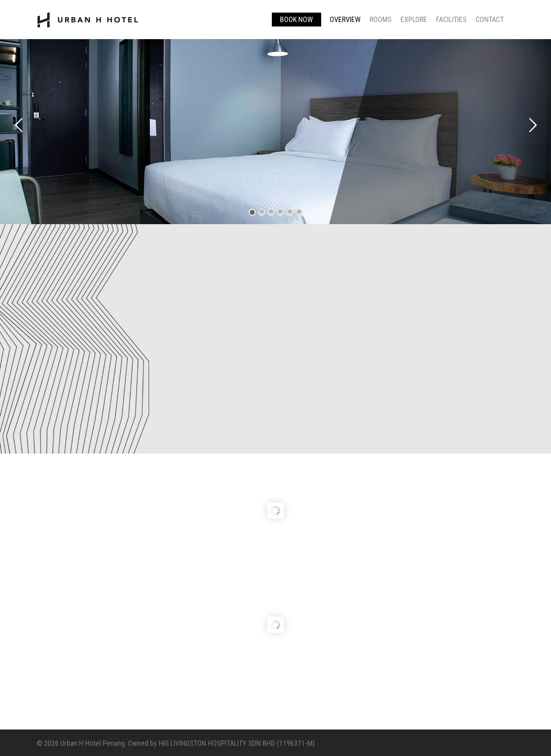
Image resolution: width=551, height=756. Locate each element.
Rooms (381, 19)
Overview (345, 19)
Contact (490, 19)
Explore (414, 19)
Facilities (451, 19)
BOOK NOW (296, 19)
